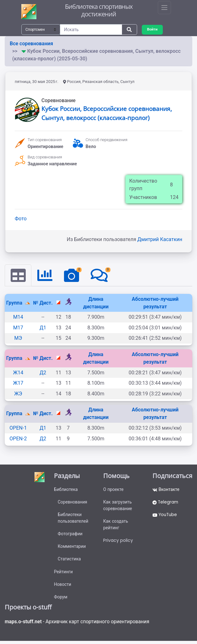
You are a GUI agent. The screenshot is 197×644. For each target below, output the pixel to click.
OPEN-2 (18, 439)
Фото (21, 219)
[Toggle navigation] (164, 8)
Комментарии (72, 548)
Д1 (43, 328)
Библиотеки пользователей (73, 519)
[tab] (18, 275)
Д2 (43, 373)
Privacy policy (118, 542)
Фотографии (70, 535)
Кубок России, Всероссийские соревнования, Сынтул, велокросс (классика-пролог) (107, 113)
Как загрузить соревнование (118, 506)
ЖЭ (18, 394)
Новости (63, 587)
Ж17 (18, 383)
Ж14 (18, 373)
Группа (15, 303)
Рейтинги (64, 574)
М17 (18, 328)
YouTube (165, 516)
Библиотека (66, 490)
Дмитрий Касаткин (160, 239)
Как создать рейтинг (116, 526)
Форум (61, 600)
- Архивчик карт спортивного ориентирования (79, 624)
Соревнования (73, 503)
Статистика (69, 561)
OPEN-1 (18, 428)
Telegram (166, 503)
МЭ (18, 338)
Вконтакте (166, 490)
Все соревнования (31, 44)
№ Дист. (43, 303)
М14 (18, 317)
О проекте (114, 490)
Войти (152, 29)
